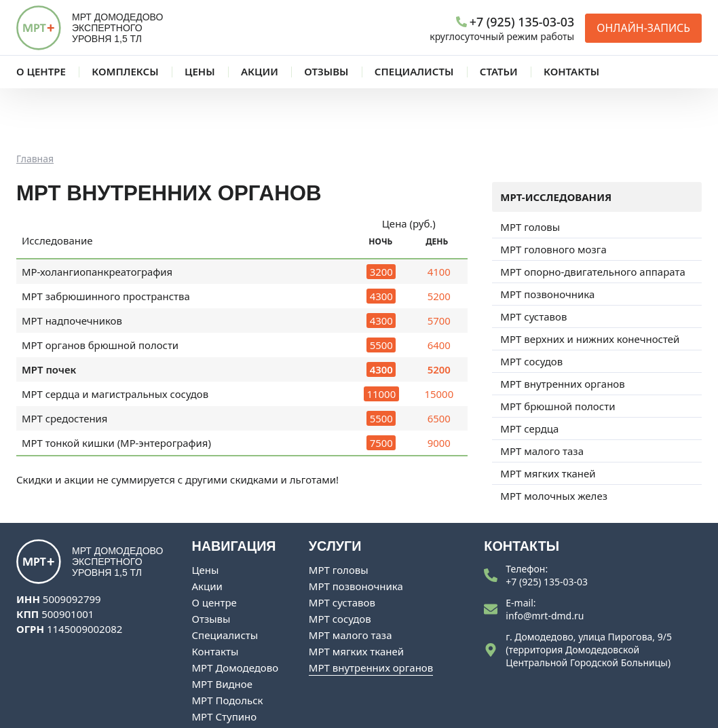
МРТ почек (49, 314)
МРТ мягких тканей (548, 418)
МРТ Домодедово (235, 612)
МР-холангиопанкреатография (97, 216)
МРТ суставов (533, 261)
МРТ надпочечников (72, 265)
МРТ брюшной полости (558, 350)
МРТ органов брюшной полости (100, 289)
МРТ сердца (529, 373)
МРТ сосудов (531, 306)
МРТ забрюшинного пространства (106, 240)
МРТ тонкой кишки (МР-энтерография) (116, 387)
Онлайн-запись (643, 28)
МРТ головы (530, 171)
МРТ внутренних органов (562, 328)
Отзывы (211, 563)
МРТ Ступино (225, 661)
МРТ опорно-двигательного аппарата (592, 216)
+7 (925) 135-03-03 (547, 526)
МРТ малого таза (542, 395)
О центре (214, 547)
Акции (207, 530)
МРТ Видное (222, 628)
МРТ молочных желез (554, 440)
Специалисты (225, 579)
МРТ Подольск (228, 644)
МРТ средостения (65, 363)
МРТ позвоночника (547, 238)
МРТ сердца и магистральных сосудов (115, 338)
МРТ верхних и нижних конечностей (590, 283)
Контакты (215, 596)
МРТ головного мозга (553, 194)
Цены (206, 514)
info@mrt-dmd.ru (545, 560)
